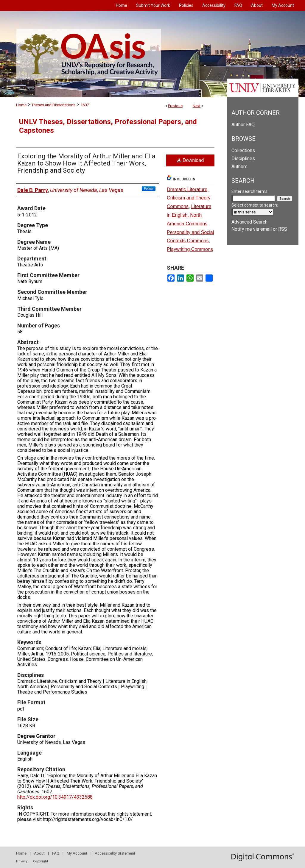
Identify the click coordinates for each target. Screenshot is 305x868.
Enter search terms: (250, 191)
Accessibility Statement (115, 853)
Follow (149, 188)
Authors (239, 167)
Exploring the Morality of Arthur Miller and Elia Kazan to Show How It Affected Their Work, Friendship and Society (86, 163)
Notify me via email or (259, 229)
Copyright (41, 861)
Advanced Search (249, 222)
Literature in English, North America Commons (189, 215)
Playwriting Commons (190, 249)
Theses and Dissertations (53, 105)
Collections (243, 150)
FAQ (56, 853)
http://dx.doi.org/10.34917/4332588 (55, 797)
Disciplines (243, 159)
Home (21, 105)
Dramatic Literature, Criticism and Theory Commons (189, 198)
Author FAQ (243, 125)
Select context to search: (255, 205)
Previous (175, 106)
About (39, 853)
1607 (85, 105)
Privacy (22, 861)
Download (190, 160)
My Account (77, 853)
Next (197, 106)
